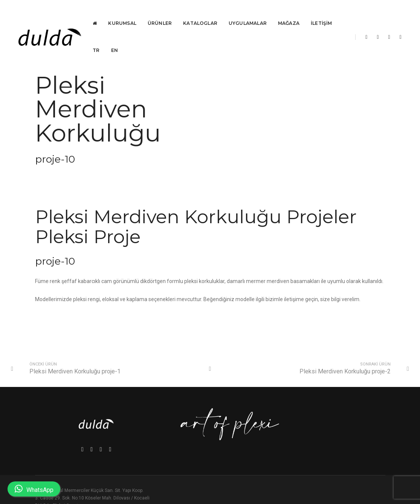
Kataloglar (201, 13)
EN (115, 40)
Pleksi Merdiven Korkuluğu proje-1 (76, 363)
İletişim (322, 13)
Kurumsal (122, 13)
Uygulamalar (248, 13)
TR (96, 40)
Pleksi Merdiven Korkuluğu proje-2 (344, 363)
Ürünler (160, 13)
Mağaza (289, 13)
